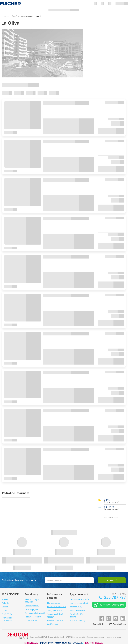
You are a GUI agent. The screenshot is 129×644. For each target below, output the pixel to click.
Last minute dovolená (79, 603)
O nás (4, 610)
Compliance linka (32, 620)
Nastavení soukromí (33, 617)
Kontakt (5, 599)
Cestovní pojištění (32, 609)
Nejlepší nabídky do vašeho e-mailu (19, 580)
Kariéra (5, 607)
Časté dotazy (53, 624)
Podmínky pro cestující (56, 607)
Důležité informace (55, 620)
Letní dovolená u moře (79, 599)
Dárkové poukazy (32, 606)
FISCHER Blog (8, 614)
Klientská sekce (53, 603)
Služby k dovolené (55, 610)
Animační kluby (76, 607)
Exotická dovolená (77, 610)
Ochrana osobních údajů (35, 613)
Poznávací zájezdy (77, 620)
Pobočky (6, 603)
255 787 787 (114, 597)
